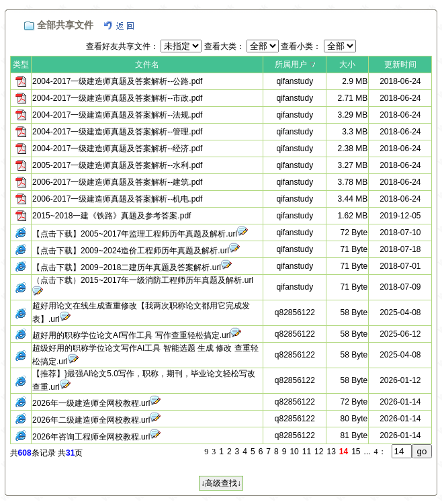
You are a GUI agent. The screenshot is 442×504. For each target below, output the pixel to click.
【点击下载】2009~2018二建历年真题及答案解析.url (127, 267)
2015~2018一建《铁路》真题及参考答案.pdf (112, 216)
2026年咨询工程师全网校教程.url (91, 437)
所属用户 (291, 65)
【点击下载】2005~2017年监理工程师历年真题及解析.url (135, 234)
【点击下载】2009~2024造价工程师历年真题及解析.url (131, 251)
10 (294, 452)
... (367, 452)
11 (307, 452)
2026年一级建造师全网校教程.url (91, 403)
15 (356, 452)
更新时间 (400, 65)
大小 (347, 65)
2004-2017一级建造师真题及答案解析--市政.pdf (117, 98)
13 (331, 452)
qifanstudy (295, 81)
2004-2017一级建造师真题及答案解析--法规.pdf (117, 115)
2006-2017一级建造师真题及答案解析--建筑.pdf (117, 182)
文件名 (147, 65)
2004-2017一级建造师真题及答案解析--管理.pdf (117, 132)
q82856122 (295, 312)
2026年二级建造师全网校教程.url (91, 420)
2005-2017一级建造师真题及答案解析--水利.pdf (117, 165)
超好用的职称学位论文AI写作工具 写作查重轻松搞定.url (131, 335)
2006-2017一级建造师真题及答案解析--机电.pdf (117, 199)
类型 (21, 65)
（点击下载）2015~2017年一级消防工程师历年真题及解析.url (143, 280)
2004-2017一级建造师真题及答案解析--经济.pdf (117, 149)
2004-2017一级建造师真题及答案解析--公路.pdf (117, 81)
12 (319, 452)
